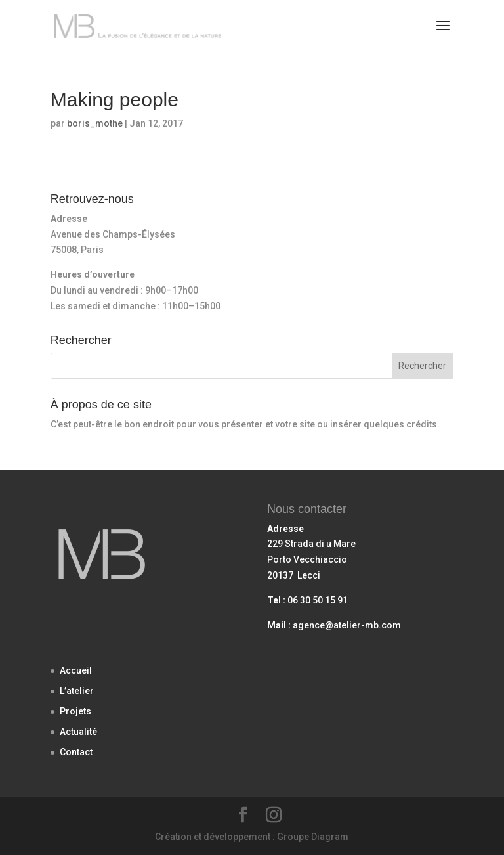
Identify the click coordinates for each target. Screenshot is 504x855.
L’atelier (77, 691)
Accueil (76, 670)
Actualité (78, 732)
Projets (75, 711)
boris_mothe (95, 123)
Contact (76, 752)
